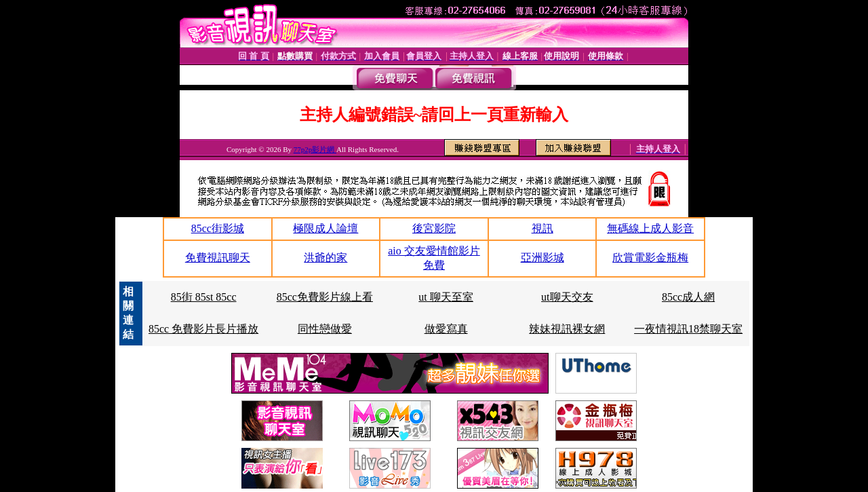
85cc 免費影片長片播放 (203, 329)
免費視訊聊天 (218, 258)
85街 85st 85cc (204, 297)
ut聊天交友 (567, 297)
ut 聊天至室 (446, 297)
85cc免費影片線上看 (325, 297)
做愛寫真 (446, 329)
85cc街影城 (218, 228)
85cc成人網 (688, 297)
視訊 (542, 228)
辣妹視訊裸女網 (567, 329)
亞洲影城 (542, 258)
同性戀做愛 (325, 329)
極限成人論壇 (325, 228)
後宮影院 (434, 228)
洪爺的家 (325, 258)
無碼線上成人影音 (650, 228)
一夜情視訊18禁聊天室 (688, 329)
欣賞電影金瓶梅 (650, 258)
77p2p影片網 (315, 149)
